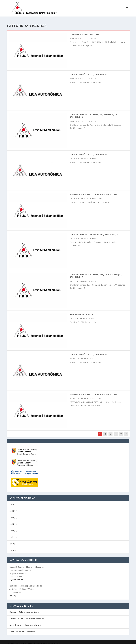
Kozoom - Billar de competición (24, 610)
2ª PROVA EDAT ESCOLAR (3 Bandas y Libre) (94, 192)
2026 (12, 502)
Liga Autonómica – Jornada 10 (88, 352)
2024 (12, 515)
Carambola (92, 36)
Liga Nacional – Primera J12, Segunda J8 (94, 232)
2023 (12, 522)
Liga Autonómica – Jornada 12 (88, 72)
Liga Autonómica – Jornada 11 (88, 152)
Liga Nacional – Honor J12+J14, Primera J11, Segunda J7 (96, 273)
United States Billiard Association (25, 623)
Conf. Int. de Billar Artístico (22, 629)
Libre (100, 196)
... (116, 431)
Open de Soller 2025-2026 (84, 32)
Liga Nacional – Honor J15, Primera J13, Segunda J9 (94, 113)
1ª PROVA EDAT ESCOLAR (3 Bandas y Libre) (94, 392)
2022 (12, 528)
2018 (12, 548)
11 (121, 431)
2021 (12, 535)
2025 (12, 509)
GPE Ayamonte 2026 (81, 312)
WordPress (55, 641)
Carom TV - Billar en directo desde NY (27, 616)
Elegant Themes (26, 641)
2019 (12, 541)
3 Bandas (84, 36)
